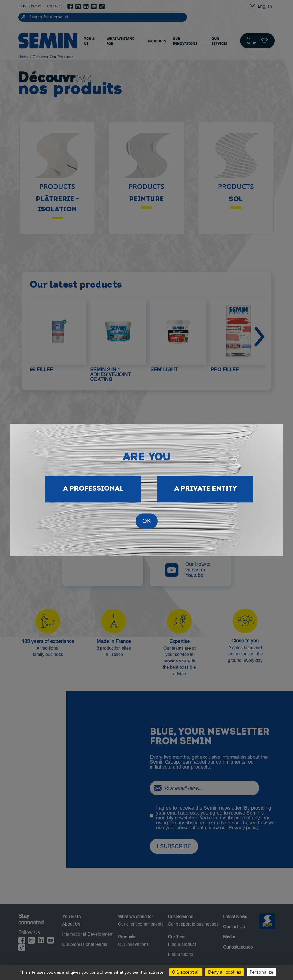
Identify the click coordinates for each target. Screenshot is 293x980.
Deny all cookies (225, 972)
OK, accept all (186, 972)
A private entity (206, 489)
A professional (93, 489)
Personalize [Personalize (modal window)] (261, 972)
